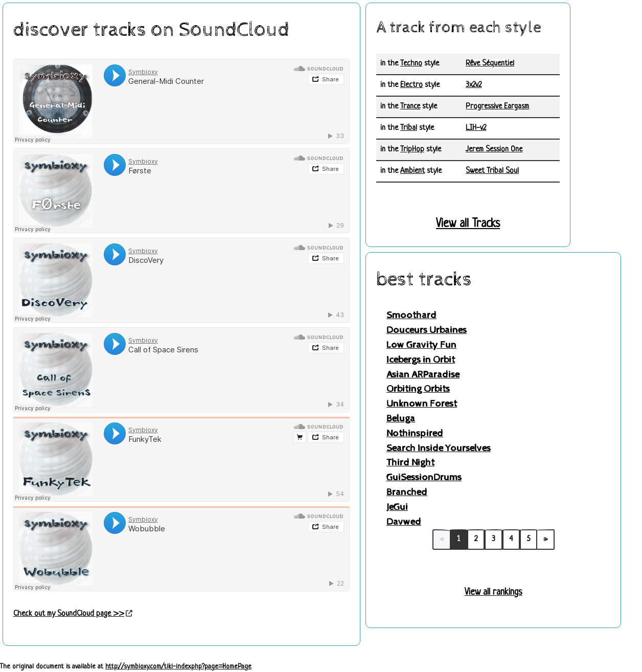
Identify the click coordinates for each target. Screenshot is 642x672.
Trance (410, 107)
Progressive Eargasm (497, 107)
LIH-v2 (476, 128)
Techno (411, 64)
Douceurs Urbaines (427, 330)
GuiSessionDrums (424, 477)
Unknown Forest (422, 404)
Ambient (412, 171)
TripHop (412, 150)
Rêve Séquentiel (490, 64)
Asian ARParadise (423, 375)
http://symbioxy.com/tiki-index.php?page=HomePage (178, 667)
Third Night (410, 463)
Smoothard (411, 315)
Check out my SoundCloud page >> (69, 614)
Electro (411, 85)
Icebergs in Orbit (421, 360)
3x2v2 (474, 85)
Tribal (409, 128)
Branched (407, 492)
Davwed (404, 522)
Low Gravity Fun (421, 345)
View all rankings (494, 592)
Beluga (401, 419)
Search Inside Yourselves (439, 448)
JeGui (397, 507)
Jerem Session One (494, 150)
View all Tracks (468, 224)
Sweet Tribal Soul (492, 171)
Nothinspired (415, 433)
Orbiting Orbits (418, 389)
